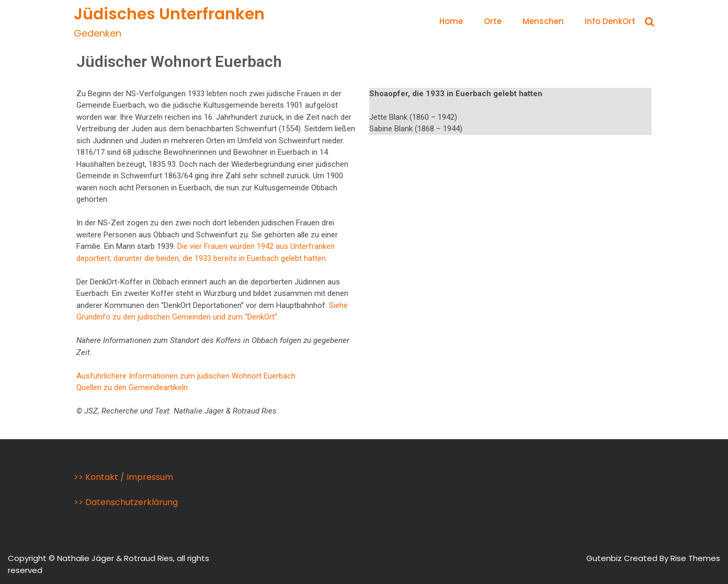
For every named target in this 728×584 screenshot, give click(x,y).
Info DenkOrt (610, 21)
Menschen (543, 21)
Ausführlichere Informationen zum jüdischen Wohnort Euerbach (186, 376)
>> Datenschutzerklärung (126, 502)
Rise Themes (695, 558)
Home (451, 21)
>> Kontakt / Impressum (123, 477)
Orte (493, 21)
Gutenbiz (605, 558)
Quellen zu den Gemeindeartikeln (132, 387)
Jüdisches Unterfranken (169, 14)
